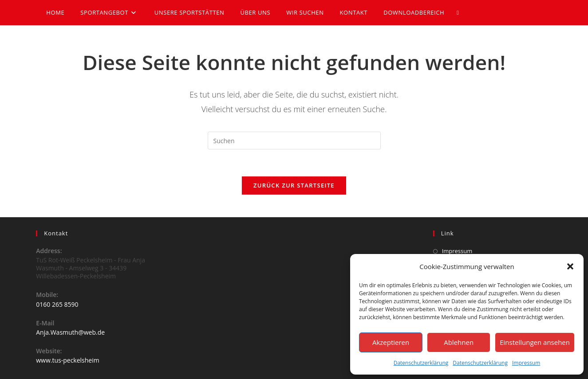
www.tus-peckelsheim (67, 360)
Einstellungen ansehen (535, 342)
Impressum (526, 363)
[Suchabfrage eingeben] (294, 141)
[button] (570, 266)
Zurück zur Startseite (294, 185)
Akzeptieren (391, 342)
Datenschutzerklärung (421, 363)
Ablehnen (459, 342)
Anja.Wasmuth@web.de (70, 332)
